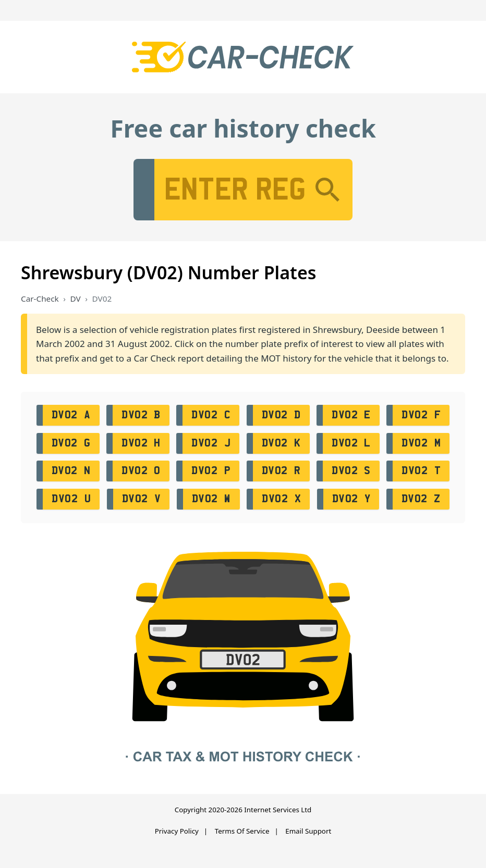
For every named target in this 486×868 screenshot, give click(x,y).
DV (76, 299)
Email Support (308, 831)
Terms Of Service (242, 831)
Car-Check (40, 299)
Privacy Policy (177, 831)
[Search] (327, 190)
